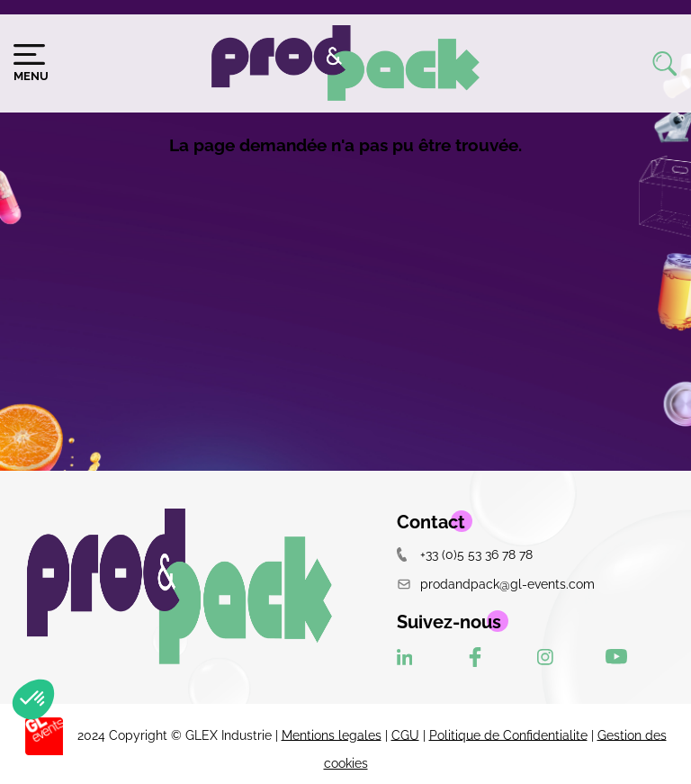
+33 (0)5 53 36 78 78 (465, 554)
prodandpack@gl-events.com (496, 584)
